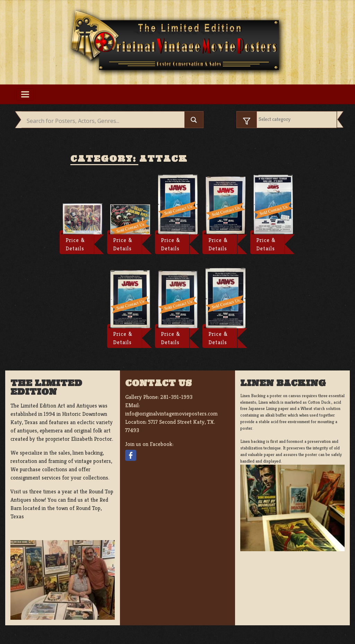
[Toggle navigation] (25, 95)
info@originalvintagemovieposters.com (171, 414)
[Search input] (105, 121)
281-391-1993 (176, 397)
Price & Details (75, 244)
